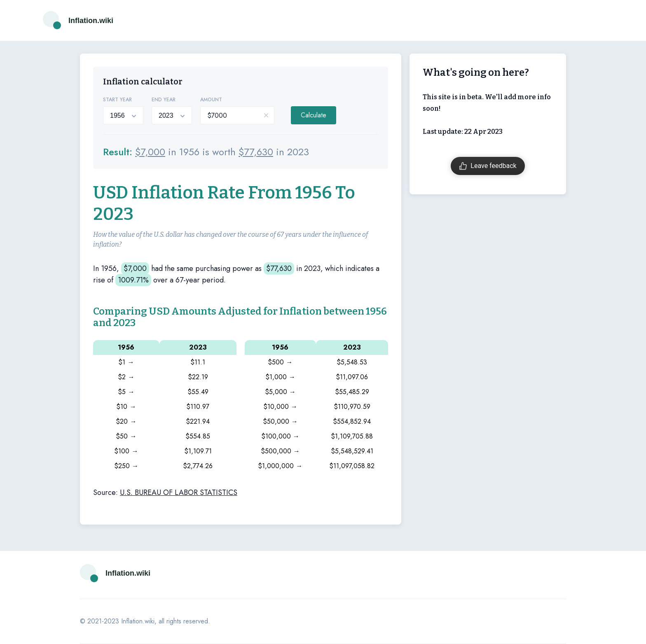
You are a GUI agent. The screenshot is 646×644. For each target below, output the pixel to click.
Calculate (314, 115)
